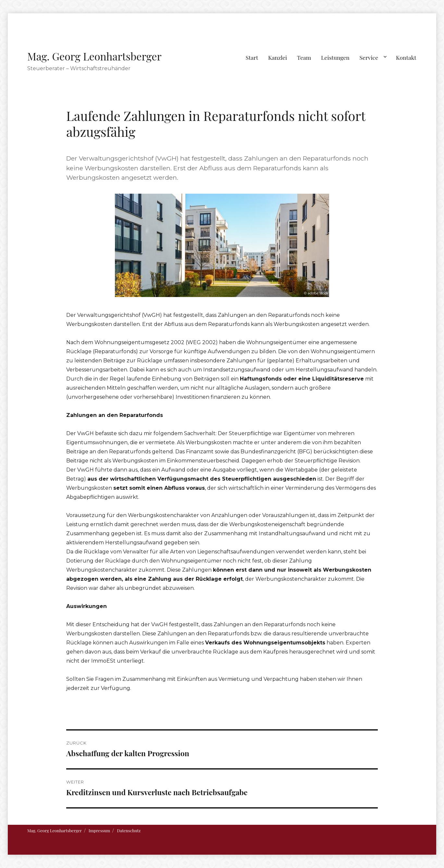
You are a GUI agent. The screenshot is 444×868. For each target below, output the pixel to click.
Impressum (99, 830)
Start (252, 57)
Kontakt (406, 57)
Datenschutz (129, 830)
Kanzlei (277, 57)
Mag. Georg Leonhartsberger (94, 56)
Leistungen (335, 57)
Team (304, 57)
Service (369, 57)
